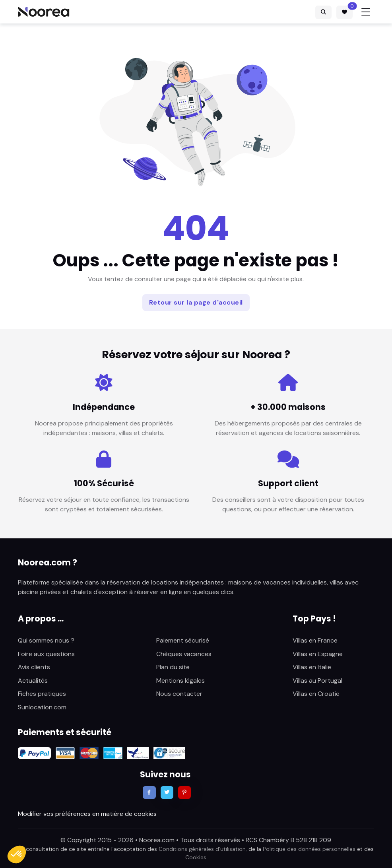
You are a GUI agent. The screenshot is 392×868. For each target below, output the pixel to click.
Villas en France (315, 640)
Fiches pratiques (42, 694)
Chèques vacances (184, 654)
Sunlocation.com (42, 707)
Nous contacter (179, 694)
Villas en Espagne (318, 654)
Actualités (33, 681)
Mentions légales (180, 681)
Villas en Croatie (316, 694)
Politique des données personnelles (309, 849)
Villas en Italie (312, 667)
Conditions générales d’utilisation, (203, 849)
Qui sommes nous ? (46, 640)
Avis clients (34, 667)
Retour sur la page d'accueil (196, 302)
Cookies (196, 857)
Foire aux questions (46, 654)
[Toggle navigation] (366, 12)
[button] (17, 854)
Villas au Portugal (317, 681)
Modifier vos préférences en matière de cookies (87, 814)
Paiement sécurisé (183, 640)
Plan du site (173, 667)
